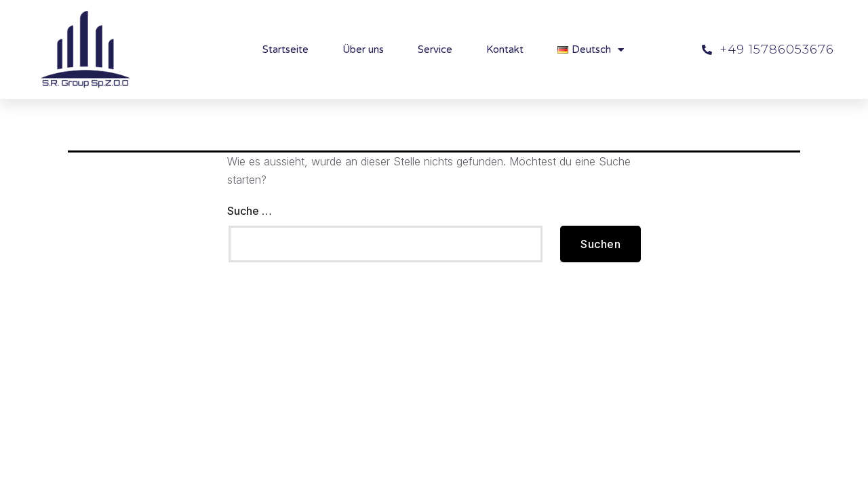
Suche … (250, 211)
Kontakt (505, 49)
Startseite (285, 49)
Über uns (363, 49)
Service (435, 49)
